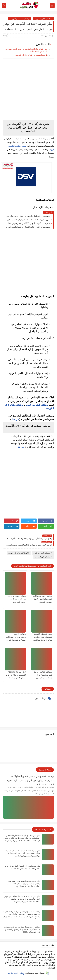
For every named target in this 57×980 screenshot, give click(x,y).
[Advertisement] (28, 89)
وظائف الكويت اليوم (43, 19)
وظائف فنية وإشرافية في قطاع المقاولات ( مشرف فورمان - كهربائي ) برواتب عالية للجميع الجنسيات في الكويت (30, 780)
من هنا (15, 419)
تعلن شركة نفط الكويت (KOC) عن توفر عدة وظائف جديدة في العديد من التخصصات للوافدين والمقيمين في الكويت (22, 853)
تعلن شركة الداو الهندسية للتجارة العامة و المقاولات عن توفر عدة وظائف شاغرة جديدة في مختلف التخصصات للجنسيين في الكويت (22, 838)
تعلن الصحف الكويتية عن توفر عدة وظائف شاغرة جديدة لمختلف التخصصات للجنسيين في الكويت (43, 640)
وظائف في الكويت (44, 557)
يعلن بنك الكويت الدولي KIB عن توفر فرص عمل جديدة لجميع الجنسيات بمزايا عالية (28, 223)
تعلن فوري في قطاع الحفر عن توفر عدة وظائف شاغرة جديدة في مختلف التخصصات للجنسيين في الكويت (28, 216)
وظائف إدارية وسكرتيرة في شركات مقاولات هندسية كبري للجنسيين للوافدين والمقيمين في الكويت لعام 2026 (22, 929)
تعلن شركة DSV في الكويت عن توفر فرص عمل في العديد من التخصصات (26, 50)
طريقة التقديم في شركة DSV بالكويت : (31, 55)
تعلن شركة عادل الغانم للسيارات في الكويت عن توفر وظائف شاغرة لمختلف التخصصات (28, 227)
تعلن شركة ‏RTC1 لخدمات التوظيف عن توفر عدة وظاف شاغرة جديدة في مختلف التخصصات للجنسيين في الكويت (22, 899)
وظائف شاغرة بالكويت (20, 19)
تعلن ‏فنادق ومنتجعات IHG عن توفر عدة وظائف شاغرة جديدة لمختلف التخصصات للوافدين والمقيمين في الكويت (24, 884)
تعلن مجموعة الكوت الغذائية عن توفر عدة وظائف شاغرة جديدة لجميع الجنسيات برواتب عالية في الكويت (28, 220)
